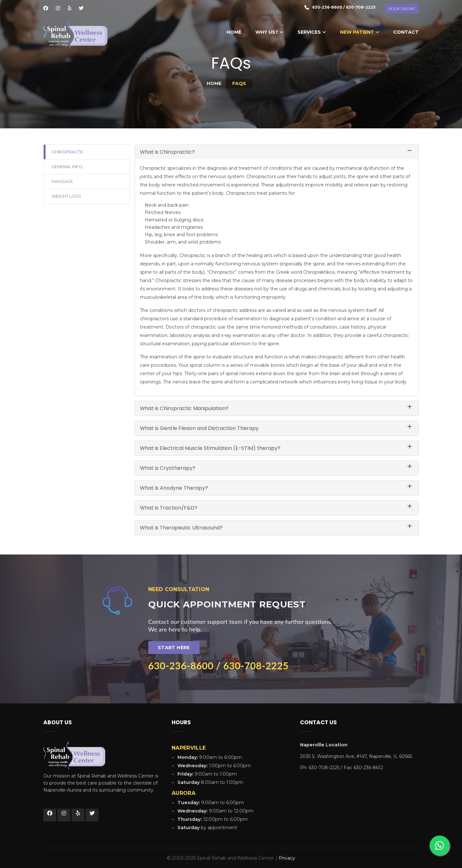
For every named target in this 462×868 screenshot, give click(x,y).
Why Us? (269, 32)
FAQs (239, 83)
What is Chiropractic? (167, 152)
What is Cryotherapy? (168, 468)
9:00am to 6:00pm (211, 803)
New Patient (360, 32)
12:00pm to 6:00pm (213, 819)
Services (312, 32)
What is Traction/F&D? (169, 508)
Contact (406, 32)
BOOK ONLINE (402, 9)
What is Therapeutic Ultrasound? (181, 528)
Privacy (287, 858)
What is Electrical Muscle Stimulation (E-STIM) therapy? (210, 448)
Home (234, 32)
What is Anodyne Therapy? (174, 488)
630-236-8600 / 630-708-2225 (218, 666)
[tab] (277, 152)
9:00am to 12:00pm (215, 811)
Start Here (174, 648)
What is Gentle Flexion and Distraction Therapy (199, 428)
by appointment (207, 828)
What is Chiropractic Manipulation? (184, 408)
